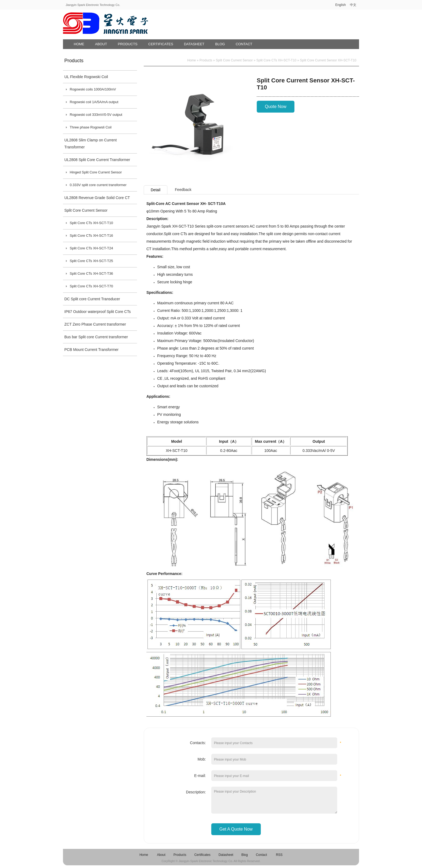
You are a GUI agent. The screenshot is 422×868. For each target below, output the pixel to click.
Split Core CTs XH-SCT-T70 (91, 286)
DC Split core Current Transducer (92, 299)
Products (128, 44)
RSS (279, 855)
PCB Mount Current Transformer (92, 350)
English (341, 5)
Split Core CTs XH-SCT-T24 (91, 248)
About (101, 44)
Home (79, 44)
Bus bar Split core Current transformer (96, 337)
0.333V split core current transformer (98, 185)
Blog (220, 44)
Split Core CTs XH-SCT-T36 (91, 273)
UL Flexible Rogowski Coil (86, 77)
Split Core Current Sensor (86, 210)
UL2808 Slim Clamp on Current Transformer (91, 144)
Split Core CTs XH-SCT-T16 (91, 236)
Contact (244, 44)
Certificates (161, 44)
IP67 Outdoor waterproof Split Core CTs (98, 312)
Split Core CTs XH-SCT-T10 (91, 223)
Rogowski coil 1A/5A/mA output (94, 102)
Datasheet (194, 44)
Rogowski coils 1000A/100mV (93, 89)
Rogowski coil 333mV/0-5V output (96, 115)
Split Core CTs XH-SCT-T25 (91, 261)
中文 (353, 5)
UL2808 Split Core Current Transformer (97, 160)
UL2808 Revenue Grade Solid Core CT (97, 198)
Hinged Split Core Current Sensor (96, 172)
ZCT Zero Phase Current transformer (95, 324)
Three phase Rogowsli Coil (91, 127)
